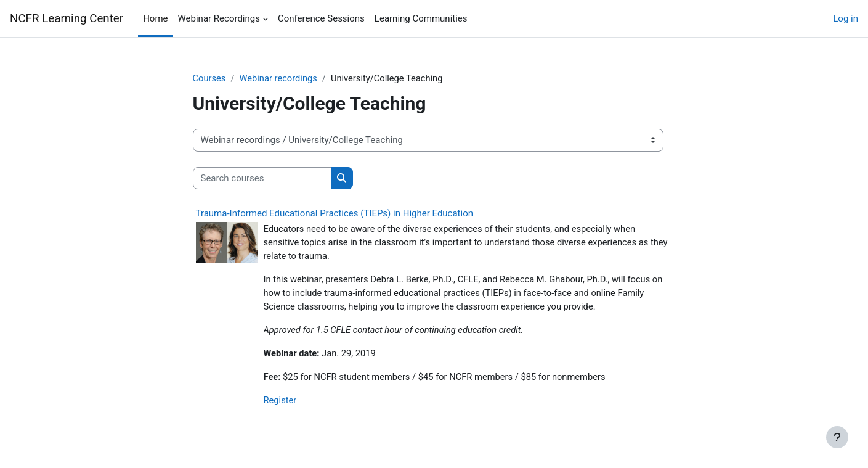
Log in (846, 18)
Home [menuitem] (155, 18)
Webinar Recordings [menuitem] (219, 18)
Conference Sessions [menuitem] (321, 18)
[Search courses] (262, 179)
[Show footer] (837, 437)
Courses (210, 78)
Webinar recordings (280, 78)
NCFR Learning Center (67, 18)
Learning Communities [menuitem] (421, 18)
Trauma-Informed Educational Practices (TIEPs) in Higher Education (335, 214)
